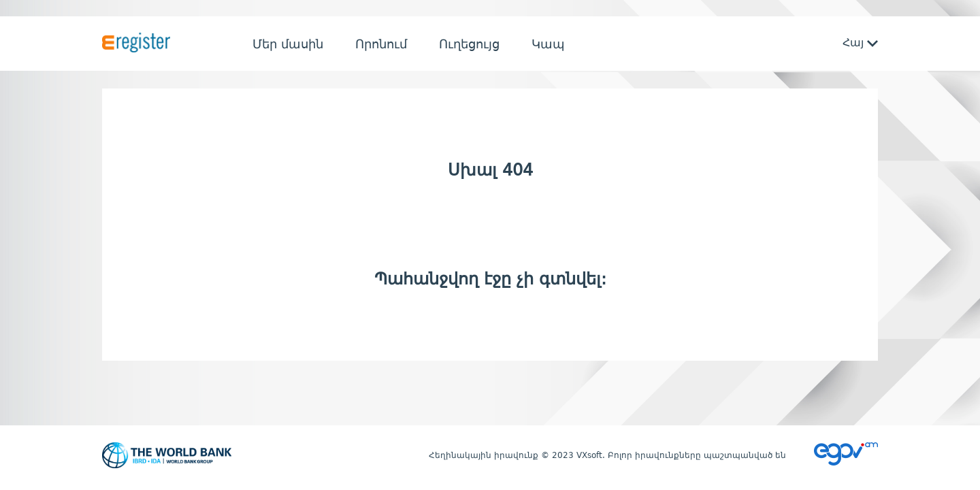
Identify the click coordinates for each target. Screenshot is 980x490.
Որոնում (381, 44)
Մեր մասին (288, 44)
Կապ (548, 44)
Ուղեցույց (469, 44)
